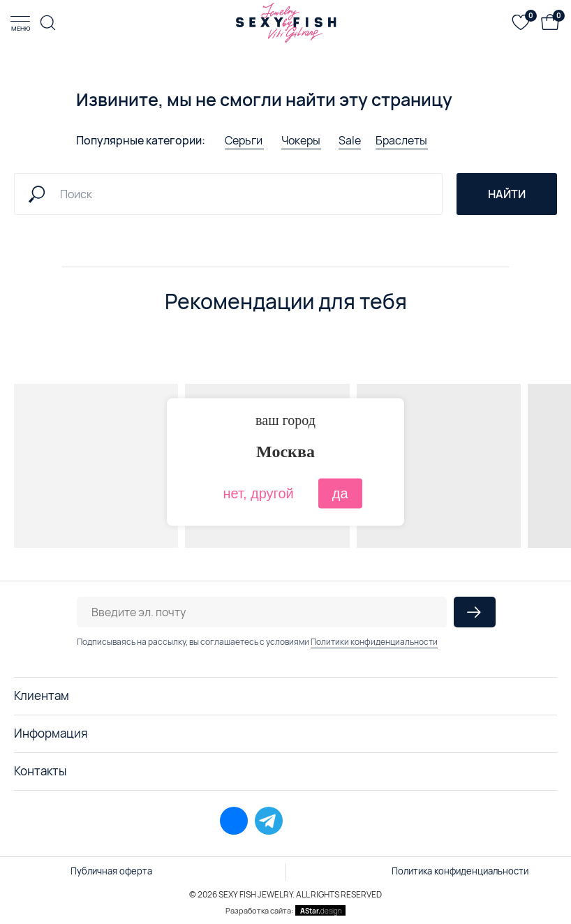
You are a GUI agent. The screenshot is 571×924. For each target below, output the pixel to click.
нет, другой (258, 493)
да (340, 493)
